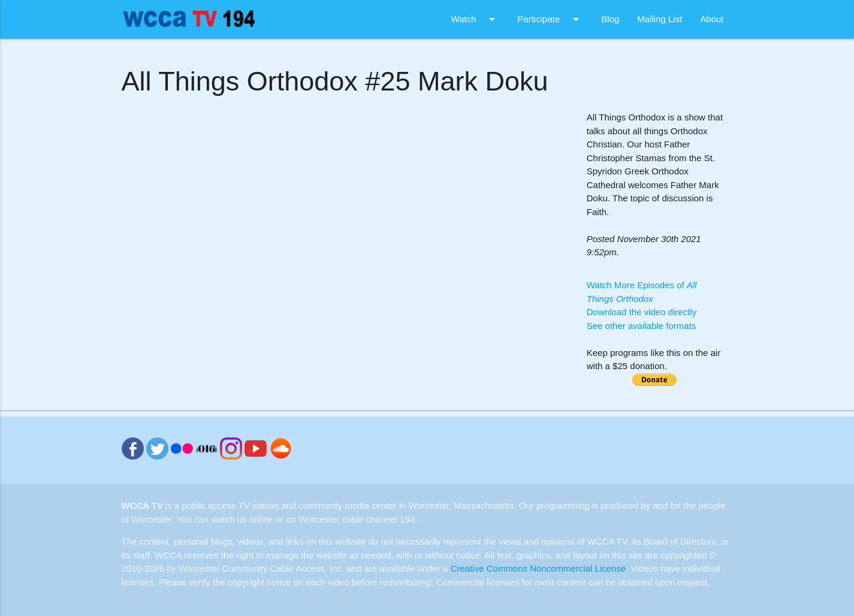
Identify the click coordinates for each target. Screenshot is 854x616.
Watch (475, 19)
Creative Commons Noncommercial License (538, 568)
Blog (610, 19)
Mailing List (660, 19)
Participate (550, 19)
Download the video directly (642, 312)
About (712, 19)
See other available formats (642, 326)
